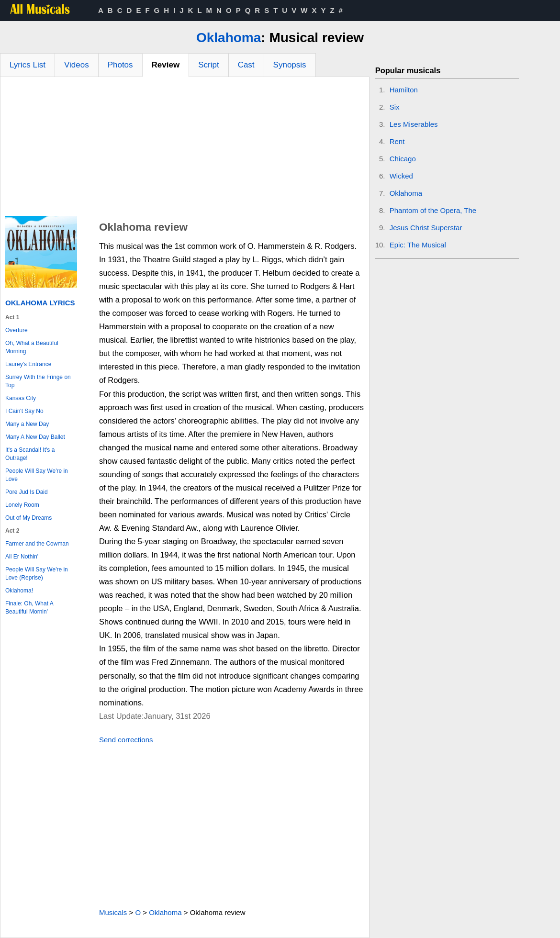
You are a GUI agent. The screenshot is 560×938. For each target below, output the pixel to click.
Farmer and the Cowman (37, 544)
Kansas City (21, 398)
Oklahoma (229, 38)
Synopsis (290, 65)
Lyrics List (28, 65)
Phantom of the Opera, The (433, 210)
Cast (246, 65)
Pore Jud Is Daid (27, 492)
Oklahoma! (19, 591)
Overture (17, 330)
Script (208, 65)
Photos (120, 65)
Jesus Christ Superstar (426, 228)
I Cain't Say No (24, 411)
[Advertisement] (185, 149)
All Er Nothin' (22, 557)
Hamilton (404, 90)
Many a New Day (27, 424)
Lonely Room (22, 505)
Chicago (403, 159)
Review (166, 65)
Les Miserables (414, 124)
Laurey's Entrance (28, 364)
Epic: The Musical (418, 245)
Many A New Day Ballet (35, 437)
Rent (397, 141)
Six (395, 107)
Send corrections (126, 740)
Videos (77, 65)
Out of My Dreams (28, 518)
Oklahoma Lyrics (40, 303)
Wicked (401, 176)
